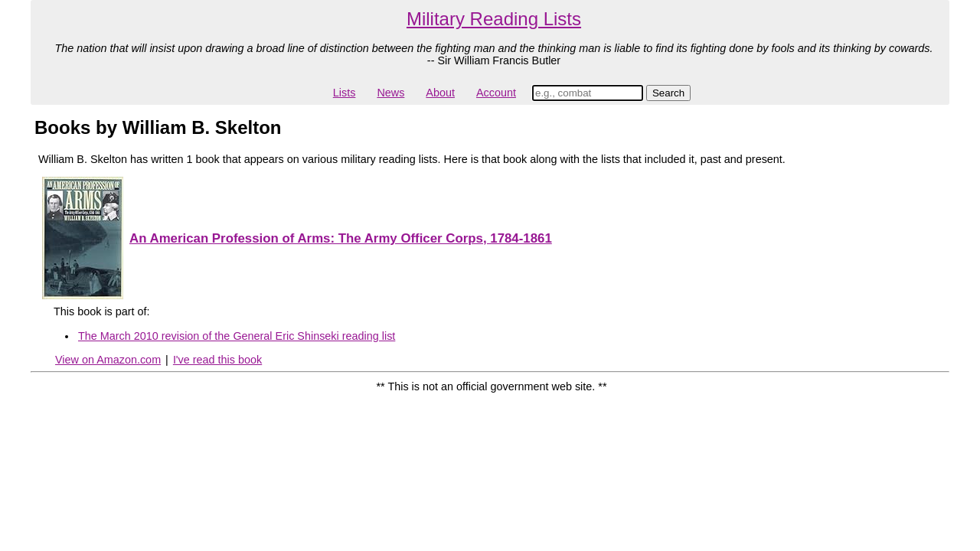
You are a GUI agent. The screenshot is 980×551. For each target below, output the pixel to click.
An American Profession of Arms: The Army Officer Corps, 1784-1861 (341, 238)
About (440, 93)
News (390, 93)
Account (496, 93)
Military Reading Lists (494, 19)
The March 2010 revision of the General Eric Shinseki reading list (237, 336)
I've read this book (217, 360)
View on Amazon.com (108, 360)
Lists (345, 93)
